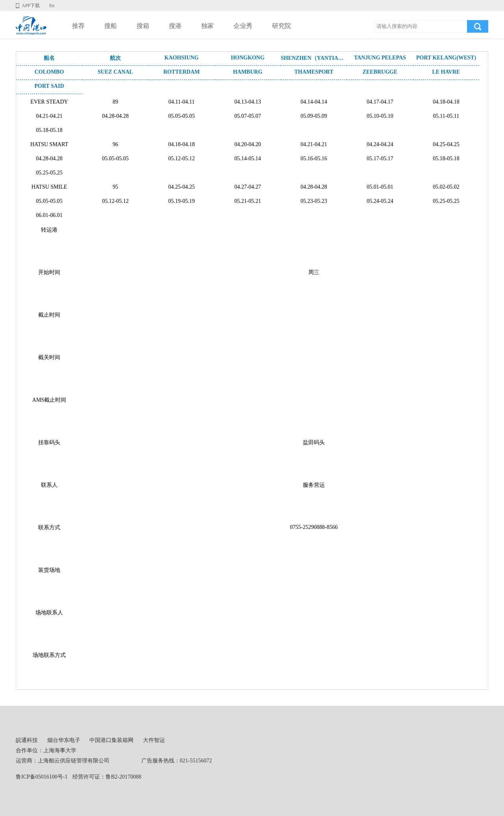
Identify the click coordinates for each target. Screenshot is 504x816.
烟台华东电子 (64, 740)
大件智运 (154, 740)
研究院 (282, 26)
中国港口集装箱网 (111, 740)
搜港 (175, 26)
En (52, 6)
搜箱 (143, 26)
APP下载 (31, 6)
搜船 (111, 26)
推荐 (78, 26)
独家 (208, 26)
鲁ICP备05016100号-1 (42, 777)
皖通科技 (27, 740)
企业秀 (243, 26)
